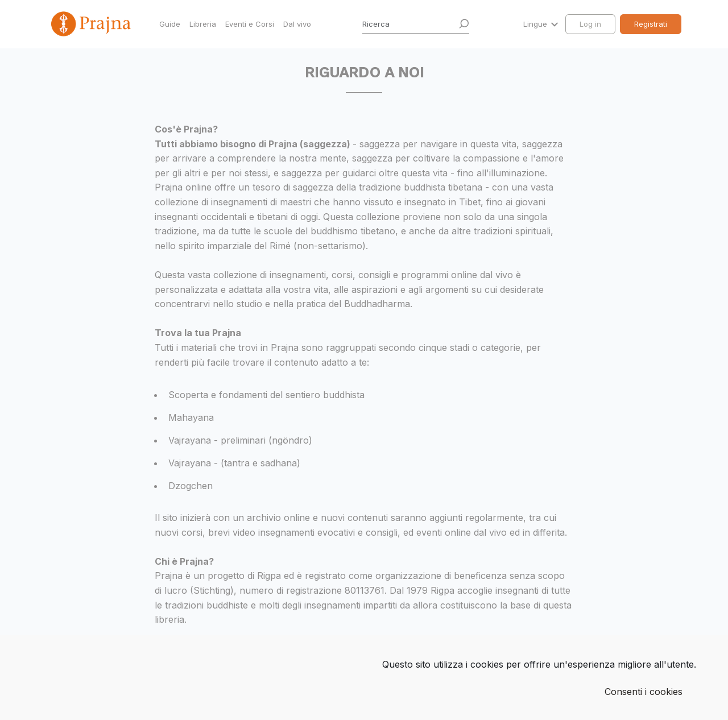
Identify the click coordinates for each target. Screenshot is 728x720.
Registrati (651, 24)
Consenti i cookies (644, 692)
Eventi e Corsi (250, 24)
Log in (590, 24)
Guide (170, 24)
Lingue (536, 24)
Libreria (203, 24)
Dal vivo (297, 24)
